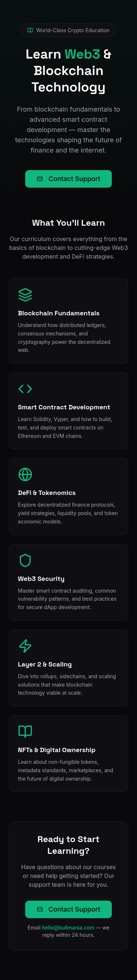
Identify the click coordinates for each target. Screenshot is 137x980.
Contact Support (69, 179)
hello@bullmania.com (68, 928)
